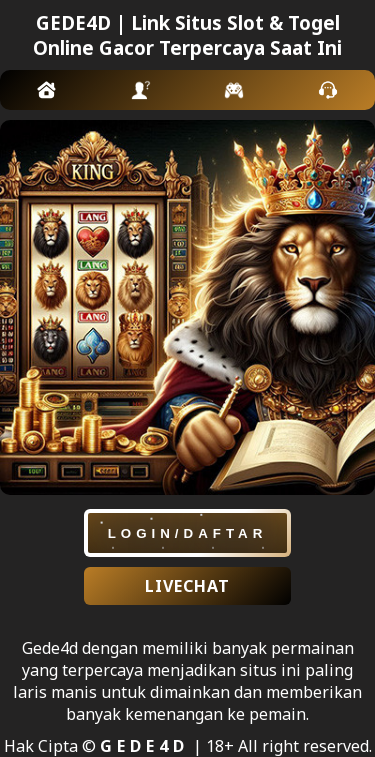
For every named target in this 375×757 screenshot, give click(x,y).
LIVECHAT (187, 586)
